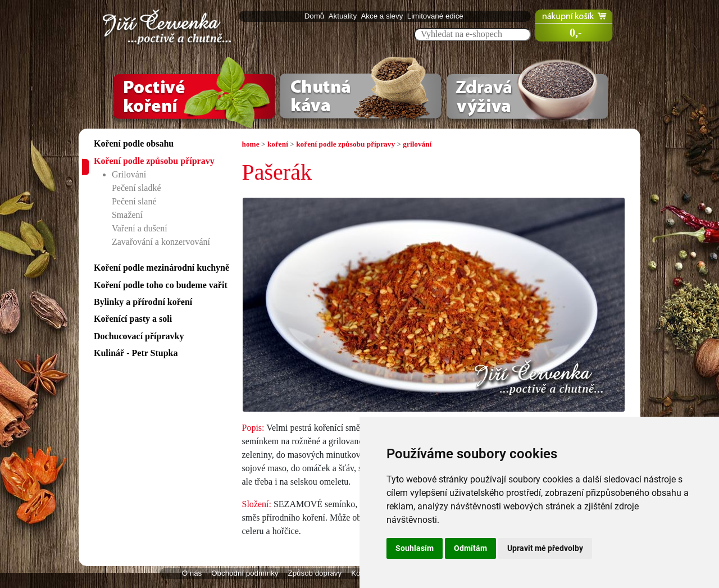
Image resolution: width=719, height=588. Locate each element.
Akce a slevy (383, 16)
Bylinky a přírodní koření (143, 302)
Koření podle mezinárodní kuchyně (161, 268)
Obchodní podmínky (245, 573)
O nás (192, 573)
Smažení (127, 215)
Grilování (129, 174)
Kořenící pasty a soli (133, 319)
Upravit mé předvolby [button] (545, 548)
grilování (417, 144)
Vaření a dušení (140, 228)
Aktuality (344, 16)
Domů (315, 16)
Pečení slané (134, 201)
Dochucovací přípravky (139, 336)
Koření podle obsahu (134, 143)
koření (278, 144)
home (251, 144)
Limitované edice (436, 16)
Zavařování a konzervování (161, 242)
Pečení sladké (136, 188)
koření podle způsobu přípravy (345, 144)
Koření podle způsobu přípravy (154, 161)
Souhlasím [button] (415, 548)
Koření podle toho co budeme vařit (161, 285)
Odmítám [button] (470, 548)
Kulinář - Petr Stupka (136, 353)
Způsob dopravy (315, 573)
